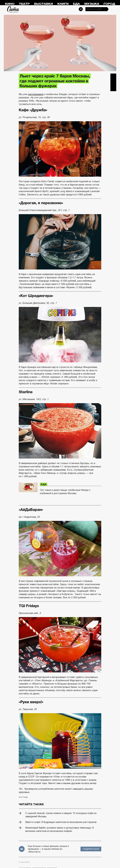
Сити (13, 9)
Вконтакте (113, 82)
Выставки (43, 4)
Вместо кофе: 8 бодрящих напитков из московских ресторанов (61, 822)
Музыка (92, 4)
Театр (24, 4)
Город (109, 4)
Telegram (113, 76)
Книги (63, 4)
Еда (76, 4)
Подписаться (91, 849)
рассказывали (36, 94)
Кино (10, 4)
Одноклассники (113, 88)
